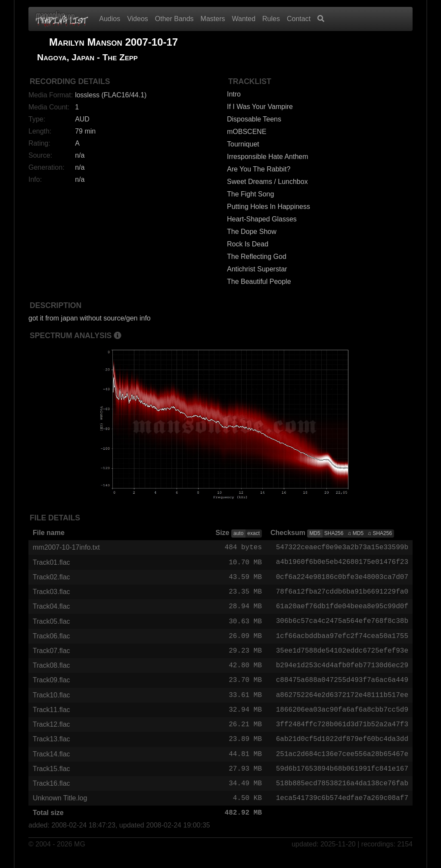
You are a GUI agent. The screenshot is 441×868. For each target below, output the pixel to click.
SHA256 (334, 533)
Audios (110, 19)
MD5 (315, 533)
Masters (213, 19)
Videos (138, 19)
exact (253, 533)
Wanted (244, 19)
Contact (299, 19)
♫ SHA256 (380, 533)
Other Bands (174, 19)
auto (238, 533)
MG (80, 856)
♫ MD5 (355, 533)
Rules (271, 19)
